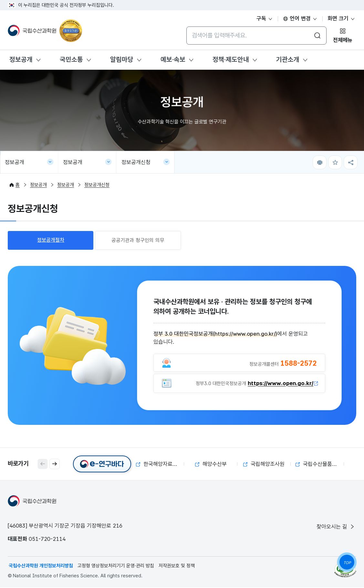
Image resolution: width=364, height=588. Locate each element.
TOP (347, 563)
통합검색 (186, 26)
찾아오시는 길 (336, 527)
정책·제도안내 (231, 59)
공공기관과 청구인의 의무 (138, 240)
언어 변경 (300, 18)
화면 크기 (341, 18)
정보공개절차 (51, 240)
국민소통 (71, 59)
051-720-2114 (47, 540)
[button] (55, 465)
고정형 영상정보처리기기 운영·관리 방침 (116, 566)
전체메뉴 (343, 40)
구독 (265, 18)
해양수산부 (211, 465)
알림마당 (122, 59)
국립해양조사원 (264, 465)
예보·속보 (173, 59)
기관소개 (288, 59)
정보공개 (21, 59)
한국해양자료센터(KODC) (160, 465)
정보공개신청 (136, 162)
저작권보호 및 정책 (177, 566)
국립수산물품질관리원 (320, 465)
